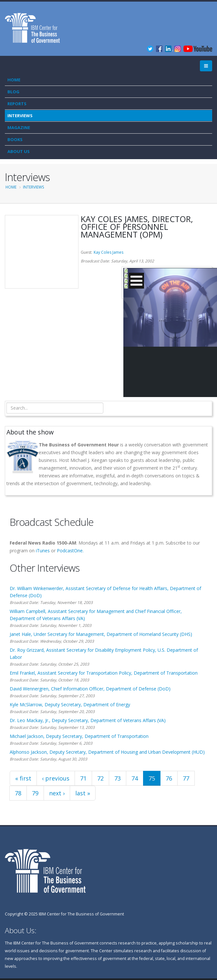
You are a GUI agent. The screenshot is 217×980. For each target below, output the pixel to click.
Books (15, 139)
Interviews (20, 116)
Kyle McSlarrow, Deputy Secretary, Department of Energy (70, 704)
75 (152, 778)
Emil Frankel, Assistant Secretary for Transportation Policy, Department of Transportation (104, 673)
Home (14, 80)
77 (186, 778)
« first (23, 778)
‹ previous (56, 778)
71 (83, 778)
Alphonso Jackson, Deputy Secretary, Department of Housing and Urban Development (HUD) (107, 752)
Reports (17, 104)
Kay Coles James (108, 252)
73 (118, 778)
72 (100, 778)
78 (18, 793)
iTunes (43, 551)
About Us (19, 151)
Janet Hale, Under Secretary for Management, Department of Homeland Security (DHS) (101, 634)
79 (35, 793)
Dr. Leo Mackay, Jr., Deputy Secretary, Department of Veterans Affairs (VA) (88, 720)
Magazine (19, 128)
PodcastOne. (70, 551)
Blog (13, 92)
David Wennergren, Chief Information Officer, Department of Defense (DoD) (90, 689)
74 (135, 778)
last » (83, 793)
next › (57, 793)
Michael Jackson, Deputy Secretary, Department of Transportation (79, 736)
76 (169, 778)
